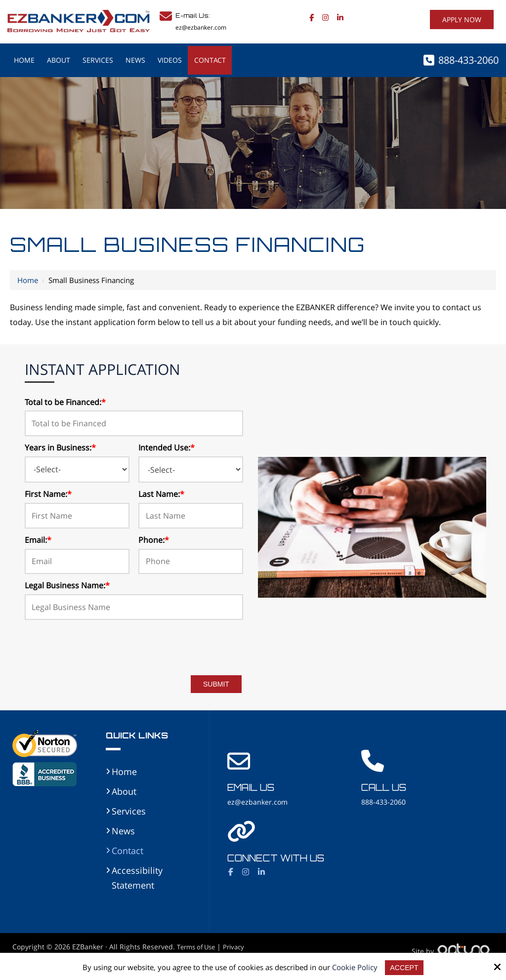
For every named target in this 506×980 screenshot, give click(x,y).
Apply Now (462, 20)
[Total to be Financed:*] (134, 423)
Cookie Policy (354, 967)
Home (28, 280)
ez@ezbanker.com (201, 27)
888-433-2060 (468, 60)
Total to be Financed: (65, 402)
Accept (404, 967)
